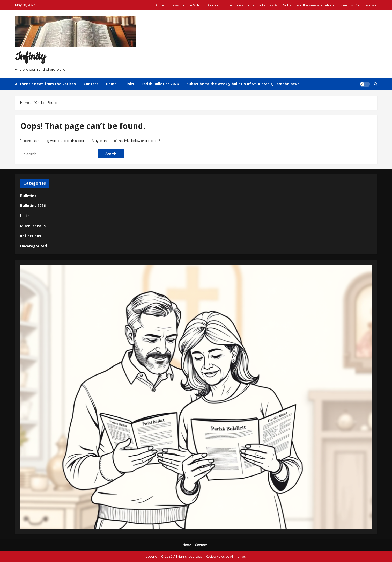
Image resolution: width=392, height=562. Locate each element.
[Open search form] (376, 84)
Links (239, 5)
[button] (365, 84)
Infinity (30, 57)
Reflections (31, 236)
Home (228, 5)
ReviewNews (215, 556)
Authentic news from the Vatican (180, 5)
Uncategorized (34, 246)
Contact (214, 5)
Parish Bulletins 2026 (263, 5)
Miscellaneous (33, 226)
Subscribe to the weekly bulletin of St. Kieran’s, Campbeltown (330, 5)
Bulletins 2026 (33, 206)
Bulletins (28, 196)
